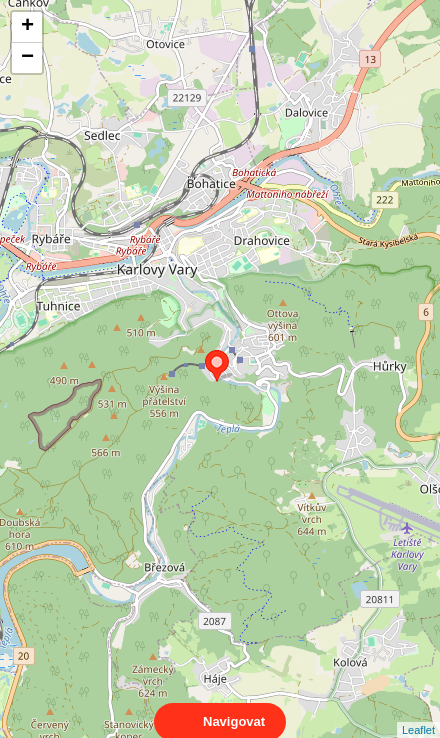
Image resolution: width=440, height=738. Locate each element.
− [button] (27, 58)
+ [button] (27, 27)
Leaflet (418, 712)
